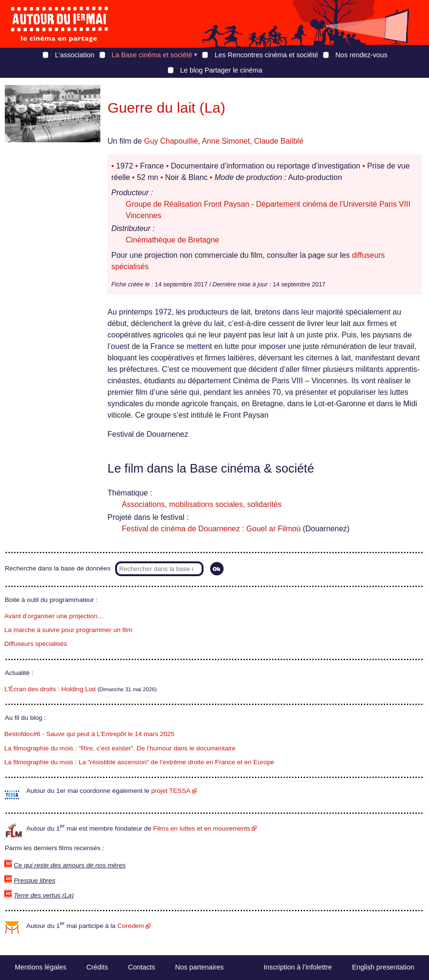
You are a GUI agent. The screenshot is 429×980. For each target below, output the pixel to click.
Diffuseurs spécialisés (36, 644)
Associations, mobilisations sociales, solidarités (202, 504)
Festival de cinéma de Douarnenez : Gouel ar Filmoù (211, 529)
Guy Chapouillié (171, 141)
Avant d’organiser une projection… (54, 616)
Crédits (97, 967)
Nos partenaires (200, 967)
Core (131, 926)
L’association (75, 55)
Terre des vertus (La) (44, 895)
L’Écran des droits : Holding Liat (50, 689)
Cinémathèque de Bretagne (172, 240)
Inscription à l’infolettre (298, 967)
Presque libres (35, 880)
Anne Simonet (226, 141)
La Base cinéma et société (152, 55)
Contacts (142, 967)
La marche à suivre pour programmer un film (68, 630)
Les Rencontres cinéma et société (266, 55)
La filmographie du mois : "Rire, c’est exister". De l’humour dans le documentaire (120, 748)
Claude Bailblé (279, 141)
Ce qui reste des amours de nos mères (70, 865)
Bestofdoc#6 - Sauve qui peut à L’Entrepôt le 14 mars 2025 (89, 734)
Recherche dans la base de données (58, 568)
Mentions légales (41, 967)
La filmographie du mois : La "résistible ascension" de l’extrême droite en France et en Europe (139, 762)
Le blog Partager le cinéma (221, 70)
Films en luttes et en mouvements (202, 828)
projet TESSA (171, 791)
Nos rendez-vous (361, 55)
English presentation (383, 967)
